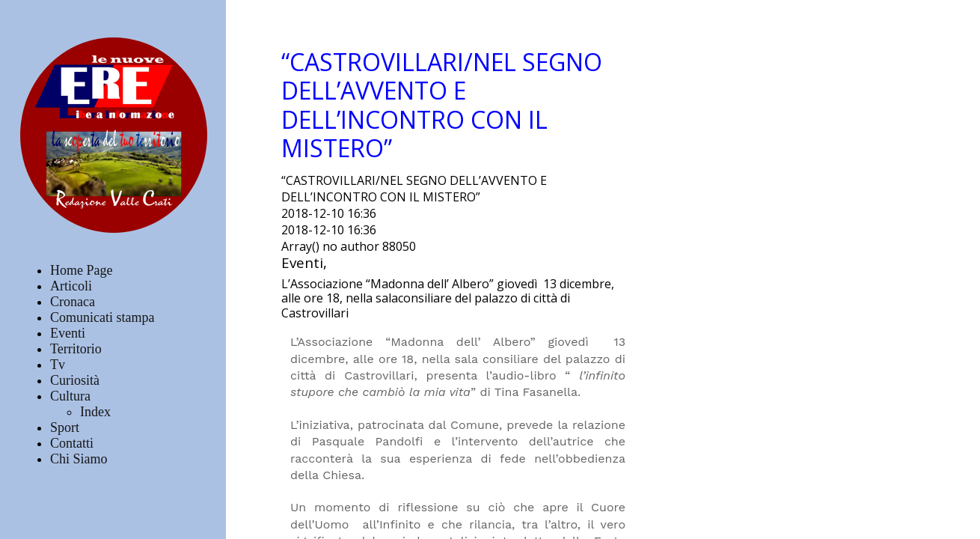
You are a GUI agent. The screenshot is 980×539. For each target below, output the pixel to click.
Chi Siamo (79, 459)
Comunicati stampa (102, 317)
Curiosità (75, 380)
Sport (65, 427)
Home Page (81, 270)
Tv (58, 365)
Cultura (70, 396)
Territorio (76, 349)
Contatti (72, 443)
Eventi (68, 333)
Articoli (71, 286)
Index (95, 412)
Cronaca (73, 302)
